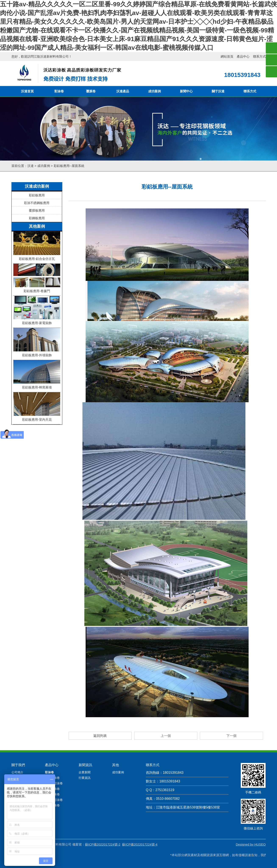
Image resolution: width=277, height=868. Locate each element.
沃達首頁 (27, 91)
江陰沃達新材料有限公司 (51, 56)
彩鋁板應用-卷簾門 (37, 289)
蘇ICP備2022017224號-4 (140, 825)
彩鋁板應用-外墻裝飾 (37, 353)
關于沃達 (218, 91)
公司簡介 (17, 753)
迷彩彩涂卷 (52, 770)
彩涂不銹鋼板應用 (37, 203)
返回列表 (100, 717)
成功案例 (155, 91)
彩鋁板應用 (37, 195)
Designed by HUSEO (251, 825)
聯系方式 (259, 56)
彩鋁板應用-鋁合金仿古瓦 (37, 257)
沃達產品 (123, 91)
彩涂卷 (59, 91)
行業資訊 (85, 759)
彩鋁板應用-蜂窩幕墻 (37, 385)
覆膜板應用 (37, 210)
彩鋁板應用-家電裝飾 (37, 321)
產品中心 (243, 56)
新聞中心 (186, 91)
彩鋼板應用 (37, 218)
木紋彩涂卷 (52, 759)
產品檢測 (17, 759)
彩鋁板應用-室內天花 (37, 418)
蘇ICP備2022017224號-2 (103, 825)
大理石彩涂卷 (54, 764)
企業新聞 (85, 753)
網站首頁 (227, 56)
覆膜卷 (91, 91)
